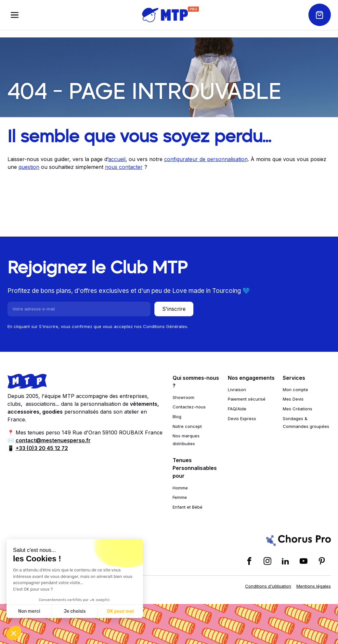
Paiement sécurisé (247, 399)
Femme (180, 497)
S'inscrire (174, 309)
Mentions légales (314, 586)
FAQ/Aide (237, 409)
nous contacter (124, 167)
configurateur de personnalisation (206, 159)
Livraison (237, 390)
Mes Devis (293, 399)
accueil (117, 159)
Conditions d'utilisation (268, 586)
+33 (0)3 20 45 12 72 (42, 448)
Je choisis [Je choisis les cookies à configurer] (75, 611)
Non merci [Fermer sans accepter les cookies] (29, 611)
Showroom (183, 397)
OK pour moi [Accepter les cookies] (120, 611)
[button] (14, 633)
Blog (177, 417)
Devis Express (242, 418)
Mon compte (295, 390)
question (29, 167)
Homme (180, 488)
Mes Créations (298, 409)
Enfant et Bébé (188, 507)
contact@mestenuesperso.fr (53, 440)
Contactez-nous (189, 407)
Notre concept (187, 426)
